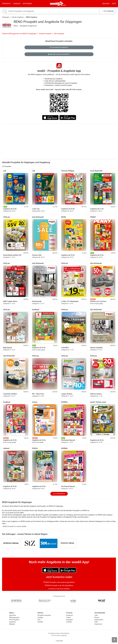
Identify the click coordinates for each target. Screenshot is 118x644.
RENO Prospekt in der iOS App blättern (59, 586)
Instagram (69, 620)
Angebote (12, 622)
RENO (16, 26)
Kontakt (40, 622)
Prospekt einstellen (44, 615)
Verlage (40, 618)
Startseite (12, 615)
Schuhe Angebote (18, 17)
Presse (97, 618)
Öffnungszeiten (14, 618)
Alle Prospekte (59, 34)
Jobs (96, 615)
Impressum (98, 624)
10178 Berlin (108, 11)
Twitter (68, 618)
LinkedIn (69, 622)
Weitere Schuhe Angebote (59, 54)
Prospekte (7, 4)
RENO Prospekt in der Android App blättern (59, 582)
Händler (17, 4)
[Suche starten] (5, 11)
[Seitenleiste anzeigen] (114, 640)
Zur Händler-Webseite (59, 47)
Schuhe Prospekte (45, 34)
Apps (114, 4)
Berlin (64, 5)
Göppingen (6, 17)
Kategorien (27, 4)
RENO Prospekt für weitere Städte (14, 526)
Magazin (106, 4)
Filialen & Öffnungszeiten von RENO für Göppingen (19, 34)
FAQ (39, 620)
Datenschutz (99, 620)
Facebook (69, 615)
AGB (96, 622)
